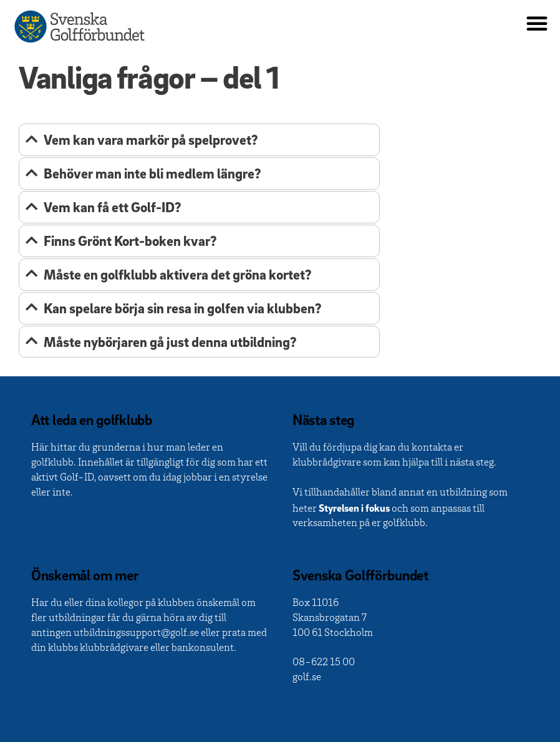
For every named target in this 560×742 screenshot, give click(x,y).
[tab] (199, 140)
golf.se (307, 678)
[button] (537, 23)
